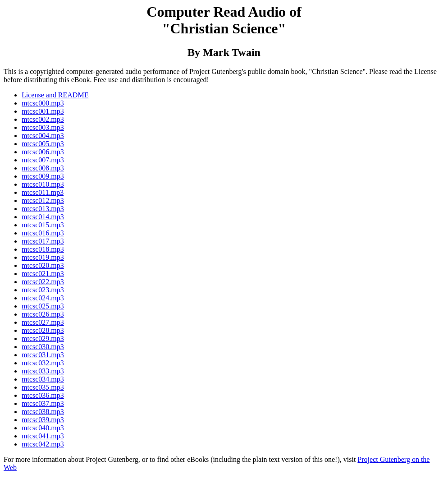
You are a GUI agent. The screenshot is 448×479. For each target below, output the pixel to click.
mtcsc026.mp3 (43, 314)
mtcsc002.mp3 (43, 119)
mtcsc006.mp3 (43, 152)
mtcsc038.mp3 (43, 412)
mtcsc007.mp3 (43, 160)
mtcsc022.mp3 (43, 282)
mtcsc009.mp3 (43, 176)
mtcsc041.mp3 (43, 436)
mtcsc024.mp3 (43, 298)
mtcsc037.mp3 (43, 403)
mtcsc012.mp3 (43, 200)
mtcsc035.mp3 (43, 387)
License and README (55, 95)
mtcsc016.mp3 (43, 233)
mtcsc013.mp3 (43, 209)
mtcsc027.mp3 (43, 322)
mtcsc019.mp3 (43, 257)
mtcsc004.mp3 (43, 136)
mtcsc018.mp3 (43, 249)
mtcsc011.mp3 (43, 192)
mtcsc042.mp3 (43, 444)
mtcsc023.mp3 (43, 290)
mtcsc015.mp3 (43, 225)
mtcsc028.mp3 (43, 330)
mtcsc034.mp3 (43, 379)
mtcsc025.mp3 (43, 306)
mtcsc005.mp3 (43, 144)
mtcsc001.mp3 (43, 111)
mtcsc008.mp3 (43, 168)
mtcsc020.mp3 (43, 265)
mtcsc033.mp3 (43, 371)
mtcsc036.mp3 (43, 395)
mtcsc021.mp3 (43, 274)
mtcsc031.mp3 (43, 355)
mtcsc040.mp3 (43, 428)
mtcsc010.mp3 (43, 184)
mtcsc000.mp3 (43, 103)
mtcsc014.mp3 (43, 217)
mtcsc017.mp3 (43, 241)
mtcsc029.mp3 (43, 339)
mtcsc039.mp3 (43, 420)
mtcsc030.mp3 (43, 347)
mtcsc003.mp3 (43, 127)
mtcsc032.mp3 (43, 363)
